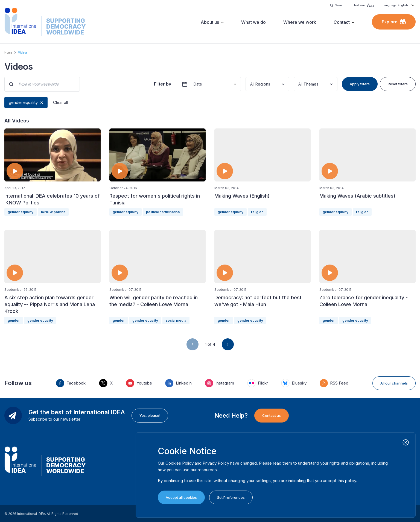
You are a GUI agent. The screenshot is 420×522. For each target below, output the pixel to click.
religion (257, 212)
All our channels (394, 383)
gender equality (23, 102)
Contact (342, 22)
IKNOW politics (53, 212)
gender (14, 320)
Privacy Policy (216, 463)
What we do (253, 22)
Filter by (163, 84)
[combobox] (251, 84)
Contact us (272, 415)
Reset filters (398, 84)
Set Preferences (231, 497)
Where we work (300, 22)
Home (8, 52)
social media (176, 320)
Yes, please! (150, 415)
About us (210, 22)
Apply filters (360, 84)
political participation (163, 212)
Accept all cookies (181, 497)
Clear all (60, 102)
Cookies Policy (180, 463)
